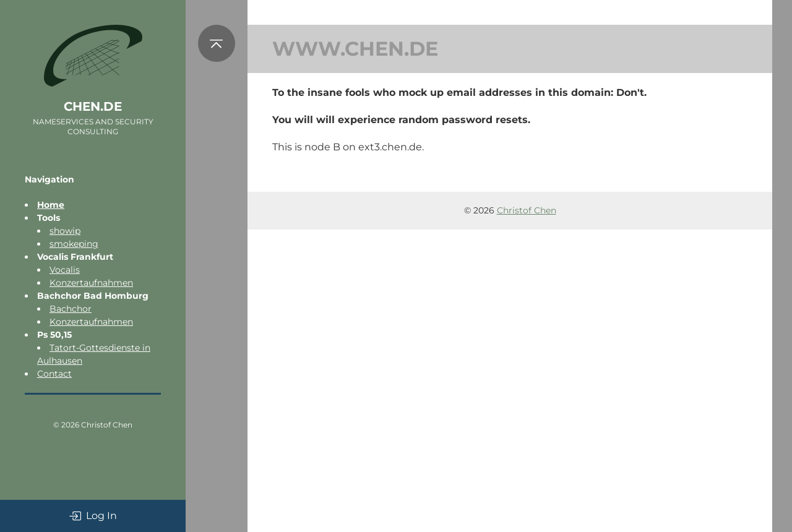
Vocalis (65, 270)
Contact (54, 374)
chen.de (93, 106)
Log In (93, 516)
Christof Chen (107, 425)
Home (51, 205)
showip (65, 231)
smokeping (74, 244)
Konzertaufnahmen (91, 283)
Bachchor (71, 309)
